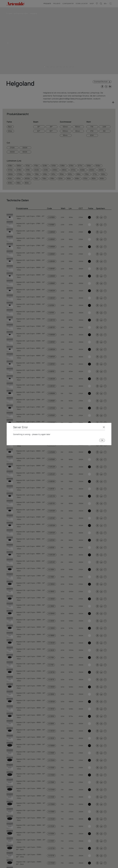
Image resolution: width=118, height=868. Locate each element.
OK (102, 440)
